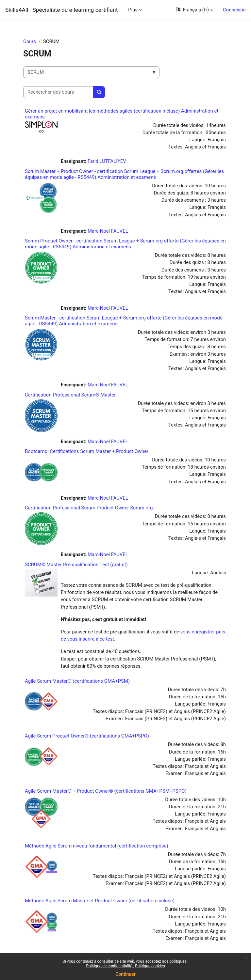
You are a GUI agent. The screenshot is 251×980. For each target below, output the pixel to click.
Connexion (234, 10)
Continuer (125, 974)
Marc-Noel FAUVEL (108, 231)
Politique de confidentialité (110, 966)
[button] (194, 10)
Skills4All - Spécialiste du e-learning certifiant (61, 10)
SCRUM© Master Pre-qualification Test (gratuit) (76, 565)
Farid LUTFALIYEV (107, 161)
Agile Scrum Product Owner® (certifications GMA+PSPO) (87, 736)
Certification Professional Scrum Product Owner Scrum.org (89, 508)
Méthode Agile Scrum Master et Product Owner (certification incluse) (100, 901)
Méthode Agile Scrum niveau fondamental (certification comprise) (97, 846)
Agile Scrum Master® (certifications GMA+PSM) (77, 681)
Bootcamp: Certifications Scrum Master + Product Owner (87, 451)
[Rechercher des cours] (58, 92)
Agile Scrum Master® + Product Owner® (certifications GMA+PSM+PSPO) (106, 791)
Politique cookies (150, 966)
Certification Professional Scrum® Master (70, 395)
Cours (30, 41)
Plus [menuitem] (133, 10)
